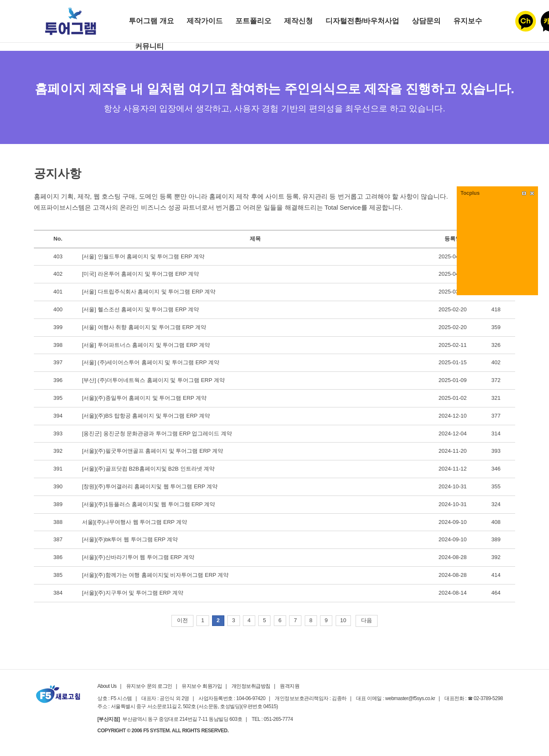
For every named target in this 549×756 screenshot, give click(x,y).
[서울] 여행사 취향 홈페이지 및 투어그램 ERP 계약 (144, 327)
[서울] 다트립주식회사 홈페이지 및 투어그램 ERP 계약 (149, 292)
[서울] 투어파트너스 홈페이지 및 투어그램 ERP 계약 (146, 345)
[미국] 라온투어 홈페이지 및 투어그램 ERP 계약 (141, 274)
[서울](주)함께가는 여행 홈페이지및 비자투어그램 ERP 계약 (155, 575)
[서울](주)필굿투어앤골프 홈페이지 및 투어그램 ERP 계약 (153, 451)
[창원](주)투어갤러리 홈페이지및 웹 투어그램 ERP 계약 (150, 486)
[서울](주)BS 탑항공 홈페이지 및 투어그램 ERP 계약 (146, 416)
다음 (367, 620)
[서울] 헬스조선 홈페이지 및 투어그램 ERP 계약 (141, 309)
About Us (107, 686)
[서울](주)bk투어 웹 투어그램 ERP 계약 (130, 539)
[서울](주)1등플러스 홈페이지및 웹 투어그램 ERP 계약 (149, 504)
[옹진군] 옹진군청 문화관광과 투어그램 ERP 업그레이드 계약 (157, 433)
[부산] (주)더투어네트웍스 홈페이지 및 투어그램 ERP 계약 (153, 380)
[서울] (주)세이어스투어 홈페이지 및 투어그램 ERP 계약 (151, 362)
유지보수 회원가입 (202, 686)
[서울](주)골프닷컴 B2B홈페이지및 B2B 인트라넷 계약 (148, 469)
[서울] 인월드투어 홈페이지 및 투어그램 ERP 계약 (143, 256)
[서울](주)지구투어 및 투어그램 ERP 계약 (133, 593)
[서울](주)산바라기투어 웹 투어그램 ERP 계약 (138, 557)
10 (343, 620)
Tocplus (470, 193)
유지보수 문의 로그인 (149, 686)
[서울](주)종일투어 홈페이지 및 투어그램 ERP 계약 (144, 398)
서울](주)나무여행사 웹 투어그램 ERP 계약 (135, 522)
